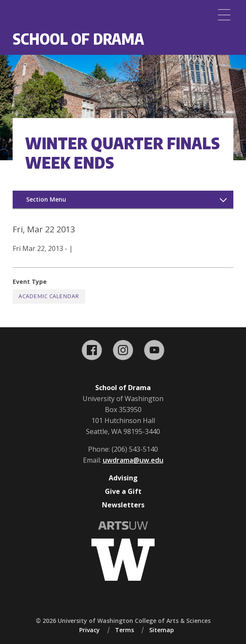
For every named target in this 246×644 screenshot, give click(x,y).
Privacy (90, 630)
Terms (124, 630)
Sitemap (162, 630)
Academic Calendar (49, 296)
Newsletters (123, 505)
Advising (123, 478)
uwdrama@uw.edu (133, 460)
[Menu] (224, 15)
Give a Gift (123, 491)
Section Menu (46, 199)
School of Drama (78, 39)
